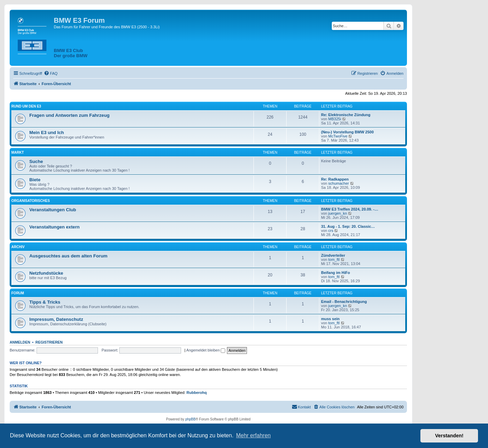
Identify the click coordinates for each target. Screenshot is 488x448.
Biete (35, 180)
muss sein (330, 319)
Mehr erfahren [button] (253, 435)
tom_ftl (334, 259)
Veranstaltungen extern (54, 227)
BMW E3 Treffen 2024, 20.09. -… (350, 209)
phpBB (190, 419)
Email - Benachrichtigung (344, 302)
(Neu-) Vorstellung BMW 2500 (347, 132)
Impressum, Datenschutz (56, 319)
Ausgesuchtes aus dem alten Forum (68, 256)
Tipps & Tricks (45, 302)
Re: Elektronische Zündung (346, 115)
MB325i (335, 119)
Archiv (18, 247)
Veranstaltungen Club (53, 210)
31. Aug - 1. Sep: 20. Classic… (348, 226)
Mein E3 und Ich (47, 133)
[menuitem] (51, 73)
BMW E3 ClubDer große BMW (71, 53)
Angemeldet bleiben (206, 350)
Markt (18, 152)
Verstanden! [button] (449, 436)
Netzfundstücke (46, 273)
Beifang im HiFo (336, 273)
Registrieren (49, 342)
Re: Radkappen (335, 179)
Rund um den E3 (26, 106)
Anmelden (20, 342)
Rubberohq (197, 393)
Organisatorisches (31, 201)
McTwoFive (338, 136)
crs (331, 231)
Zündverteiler (333, 255)
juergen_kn (338, 213)
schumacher (339, 183)
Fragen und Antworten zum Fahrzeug (69, 115)
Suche (36, 161)
